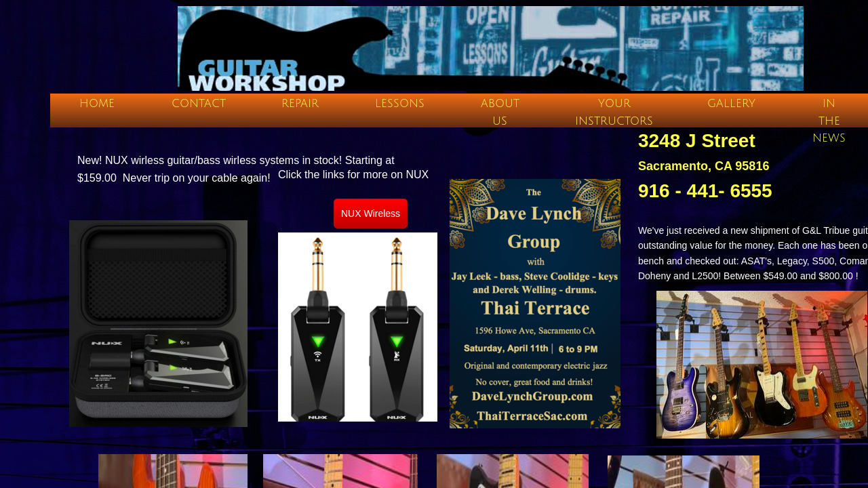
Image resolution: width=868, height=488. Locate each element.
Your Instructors (614, 113)
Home (97, 104)
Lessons (400, 104)
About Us (500, 113)
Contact (199, 104)
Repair (300, 104)
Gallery (731, 104)
